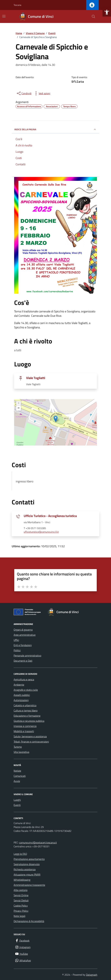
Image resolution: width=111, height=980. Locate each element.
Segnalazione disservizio (27, 864)
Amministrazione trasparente (29, 885)
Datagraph (92, 975)
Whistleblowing (22, 880)
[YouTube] (21, 954)
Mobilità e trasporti (24, 731)
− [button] (19, 408)
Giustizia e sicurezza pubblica (29, 721)
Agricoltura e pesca (24, 679)
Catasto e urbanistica (25, 705)
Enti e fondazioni (23, 645)
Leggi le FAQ (20, 854)
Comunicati (20, 776)
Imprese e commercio (25, 726)
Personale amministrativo (27, 655)
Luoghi (17, 800)
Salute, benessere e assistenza (30, 736)
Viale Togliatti (36, 378)
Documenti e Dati (23, 661)
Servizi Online (21, 895)
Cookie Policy (21, 906)
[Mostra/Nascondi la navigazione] (4, 16)
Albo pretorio (21, 890)
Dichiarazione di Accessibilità (29, 921)
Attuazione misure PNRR (27, 875)
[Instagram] (23, 947)
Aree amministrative (25, 635)
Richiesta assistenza (25, 869)
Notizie (17, 771)
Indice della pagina (55, 129)
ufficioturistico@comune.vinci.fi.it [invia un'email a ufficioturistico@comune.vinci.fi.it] (41, 532)
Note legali (19, 916)
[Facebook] (22, 941)
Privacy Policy (21, 911)
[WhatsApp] (23, 961)
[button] (107, 12)
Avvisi (17, 781)
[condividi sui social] (24, 93)
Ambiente (19, 685)
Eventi (17, 805)
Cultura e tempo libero (26, 710)
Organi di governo (23, 630)
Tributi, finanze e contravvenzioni (31, 742)
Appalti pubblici (22, 695)
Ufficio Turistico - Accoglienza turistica (50, 516)
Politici (17, 650)
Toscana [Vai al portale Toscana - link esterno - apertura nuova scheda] (17, 5)
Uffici (16, 640)
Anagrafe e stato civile (26, 690)
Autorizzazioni (21, 700)
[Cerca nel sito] (93, 17)
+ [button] (19, 403)
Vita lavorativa (21, 752)
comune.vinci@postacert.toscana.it (38, 842)
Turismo (18, 747)
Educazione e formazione (27, 716)
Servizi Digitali (21, 900)
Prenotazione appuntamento (29, 859)
